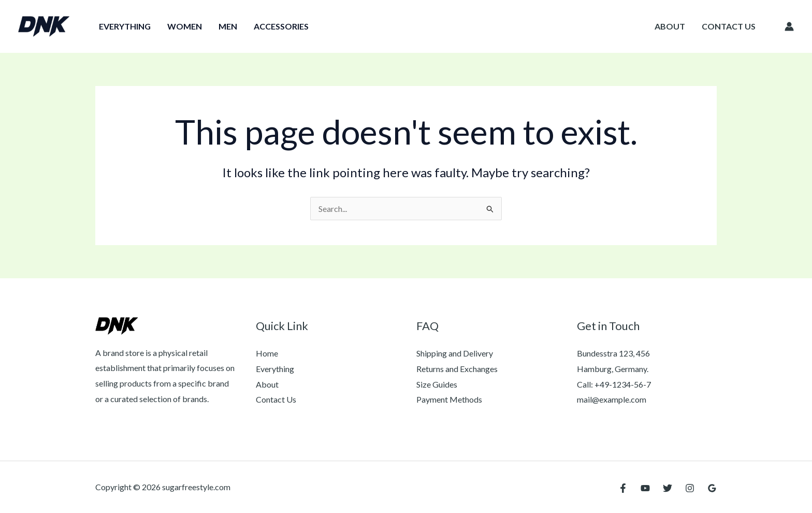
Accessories (281, 26)
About (670, 26)
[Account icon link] (789, 26)
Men (228, 26)
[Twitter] (668, 488)
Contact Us (729, 26)
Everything (125, 26)
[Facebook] (623, 488)
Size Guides (437, 384)
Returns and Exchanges (457, 369)
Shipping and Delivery (455, 353)
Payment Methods (449, 399)
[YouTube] (645, 488)
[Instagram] (690, 488)
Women (185, 26)
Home (267, 353)
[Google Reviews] (712, 488)
